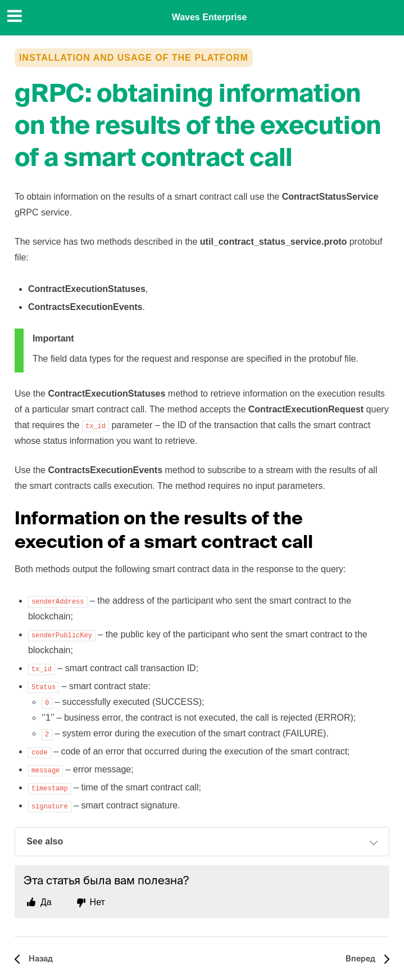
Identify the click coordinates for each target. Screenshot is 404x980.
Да (46, 902)
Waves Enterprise (210, 17)
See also (202, 843)
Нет (97, 902)
